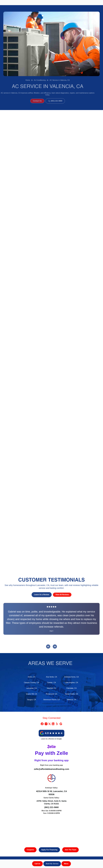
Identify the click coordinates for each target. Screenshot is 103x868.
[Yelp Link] (57, 724)
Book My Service (52, 864)
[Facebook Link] (42, 724)
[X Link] (50, 724)
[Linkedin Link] (53, 724)
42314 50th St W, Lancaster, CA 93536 (51, 793)
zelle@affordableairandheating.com (51, 769)
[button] (66, 864)
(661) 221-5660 (52, 807)
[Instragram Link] (46, 724)
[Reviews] (51, 620)
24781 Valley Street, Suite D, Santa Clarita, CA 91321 (52, 802)
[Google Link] (61, 724)
